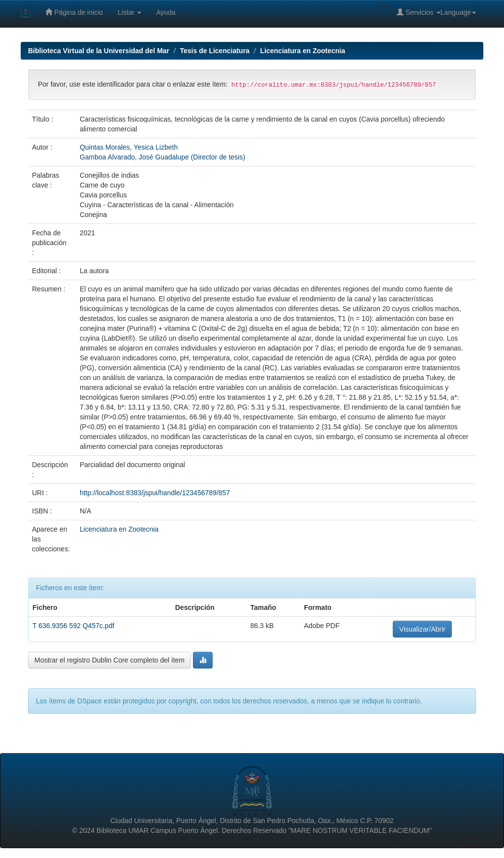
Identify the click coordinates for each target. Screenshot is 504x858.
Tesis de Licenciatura (215, 51)
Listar (129, 12)
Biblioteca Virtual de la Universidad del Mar (99, 51)
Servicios (419, 12)
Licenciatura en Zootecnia (303, 51)
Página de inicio (74, 12)
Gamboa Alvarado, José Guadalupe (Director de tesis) (162, 157)
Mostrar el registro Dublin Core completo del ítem (110, 660)
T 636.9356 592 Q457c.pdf (73, 626)
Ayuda (166, 12)
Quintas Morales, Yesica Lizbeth (129, 147)
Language (458, 12)
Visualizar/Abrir (422, 629)
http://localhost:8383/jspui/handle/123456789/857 (155, 493)
